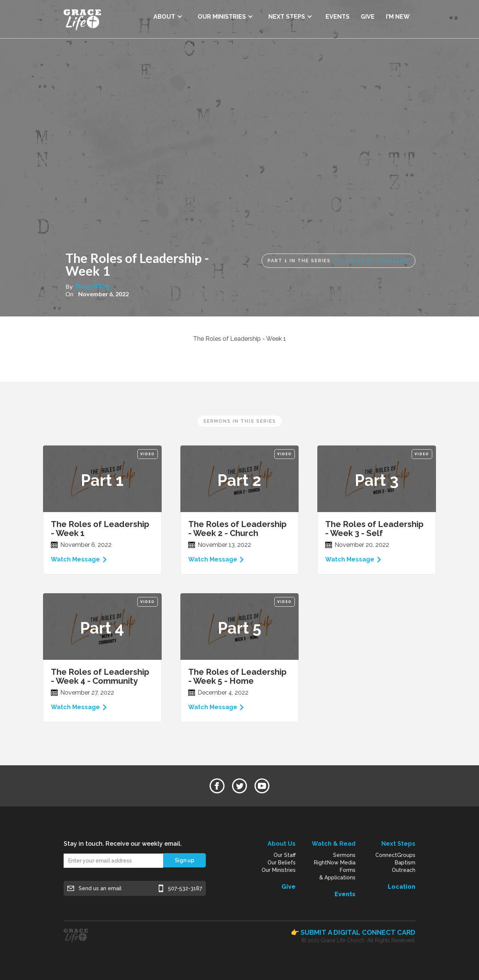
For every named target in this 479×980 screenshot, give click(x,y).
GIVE (368, 17)
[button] (168, 14)
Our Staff (285, 855)
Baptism (405, 863)
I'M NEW (398, 17)
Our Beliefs (282, 863)
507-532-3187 (185, 888)
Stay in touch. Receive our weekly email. (123, 844)
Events (345, 894)
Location (402, 887)
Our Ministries (279, 870)
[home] (82, 19)
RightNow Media (335, 863)
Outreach (404, 870)
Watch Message (75, 559)
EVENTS (338, 17)
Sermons (344, 855)
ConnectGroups (395, 855)
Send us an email (100, 888)
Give (289, 887)
